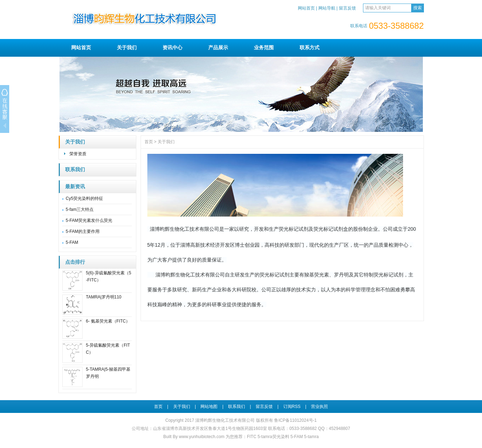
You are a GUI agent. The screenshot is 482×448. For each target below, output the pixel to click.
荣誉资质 (78, 154)
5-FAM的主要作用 (83, 231)
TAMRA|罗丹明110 (104, 297)
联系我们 (75, 170)
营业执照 (319, 407)
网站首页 (306, 8)
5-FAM (72, 242)
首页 (149, 142)
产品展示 (218, 47)
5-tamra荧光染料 (273, 437)
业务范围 (264, 47)
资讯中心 (172, 47)
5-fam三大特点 (80, 209)
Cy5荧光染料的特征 (84, 198)
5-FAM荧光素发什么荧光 (89, 220)
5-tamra (311, 437)
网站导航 (327, 8)
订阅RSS (292, 407)
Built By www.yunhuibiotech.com (194, 437)
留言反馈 (347, 8)
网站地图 (209, 407)
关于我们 (127, 47)
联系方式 (310, 47)
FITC (252, 437)
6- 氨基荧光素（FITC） (108, 321)
